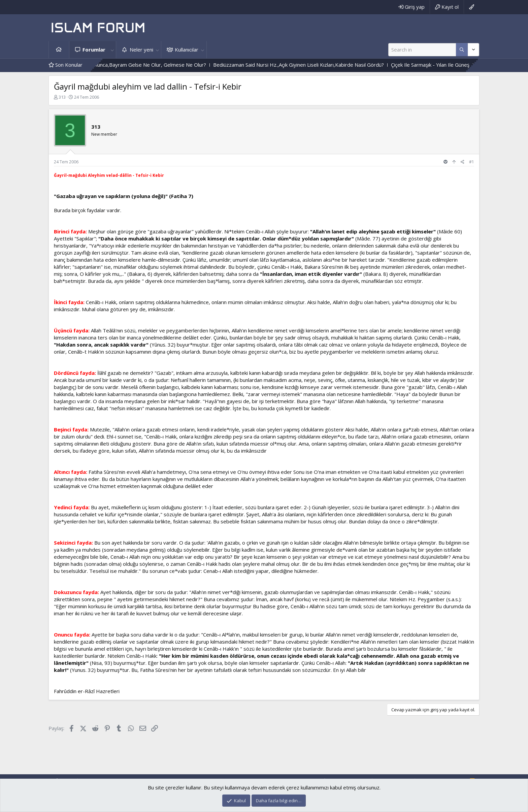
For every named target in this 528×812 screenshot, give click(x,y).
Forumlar (94, 50)
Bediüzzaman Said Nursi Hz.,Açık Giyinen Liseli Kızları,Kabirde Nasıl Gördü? (308, 65)
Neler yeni (141, 50)
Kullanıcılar (187, 50)
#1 (472, 162)
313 (62, 97)
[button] (112, 50)
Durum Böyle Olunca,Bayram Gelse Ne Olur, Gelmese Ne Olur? (143, 65)
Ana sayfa (59, 50)
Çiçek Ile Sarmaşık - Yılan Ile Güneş (439, 65)
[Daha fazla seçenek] (462, 50)
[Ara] (422, 50)
